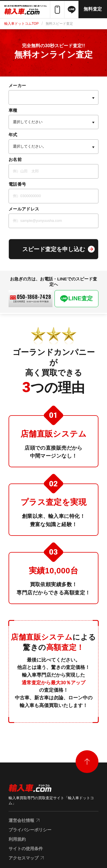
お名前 (15, 159)
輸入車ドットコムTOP (21, 24)
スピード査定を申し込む (54, 249)
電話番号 (17, 184)
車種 (13, 110)
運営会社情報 (21, 820)
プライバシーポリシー (30, 830)
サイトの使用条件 (26, 849)
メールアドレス (24, 209)
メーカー (17, 85)
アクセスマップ (24, 858)
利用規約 (17, 839)
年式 (13, 135)
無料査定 (93, 9)
